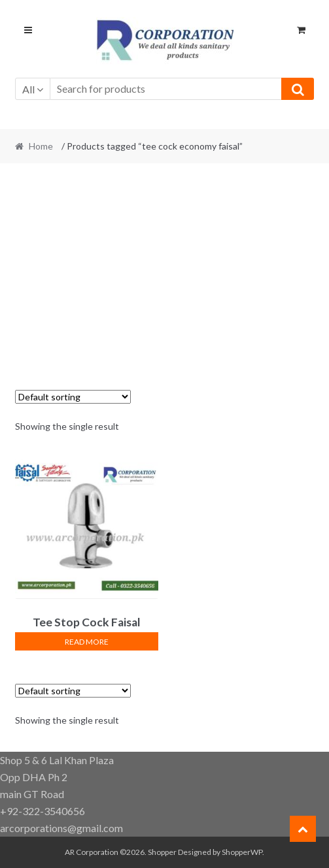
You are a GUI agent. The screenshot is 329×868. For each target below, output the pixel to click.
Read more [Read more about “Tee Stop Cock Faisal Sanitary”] (87, 642)
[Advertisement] (165, 269)
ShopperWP (242, 852)
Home (41, 146)
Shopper (162, 852)
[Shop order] (73, 397)
